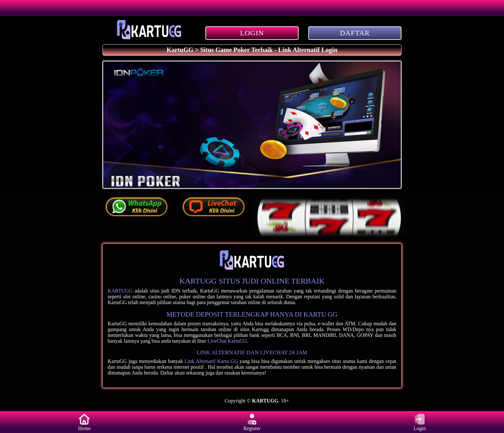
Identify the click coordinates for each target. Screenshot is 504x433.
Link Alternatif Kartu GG (211, 361)
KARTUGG (120, 291)
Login (420, 422)
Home (84, 422)
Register (252, 422)
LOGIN (252, 33)
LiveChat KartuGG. (228, 341)
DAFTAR (355, 33)
